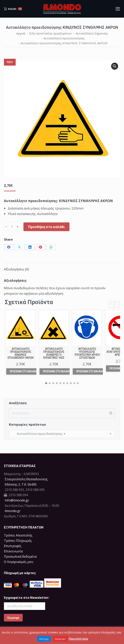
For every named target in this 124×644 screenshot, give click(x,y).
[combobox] (62, 434)
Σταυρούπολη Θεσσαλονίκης (26, 479)
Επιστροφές (13, 546)
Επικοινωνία (13, 551)
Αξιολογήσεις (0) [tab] (16, 269)
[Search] (111, 413)
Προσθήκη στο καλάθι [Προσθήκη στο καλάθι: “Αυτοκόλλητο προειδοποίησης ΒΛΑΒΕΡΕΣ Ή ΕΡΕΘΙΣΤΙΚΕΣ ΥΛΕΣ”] (56, 371)
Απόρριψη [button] (60, 639)
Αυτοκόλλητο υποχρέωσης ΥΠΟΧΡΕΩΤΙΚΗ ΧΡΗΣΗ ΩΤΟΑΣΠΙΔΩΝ (87, 353)
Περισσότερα (78, 639)
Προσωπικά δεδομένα (20, 556)
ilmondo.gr (12, 511)
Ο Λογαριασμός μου (19, 562)
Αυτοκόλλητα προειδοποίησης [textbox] (39, 434)
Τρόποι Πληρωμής (18, 541)
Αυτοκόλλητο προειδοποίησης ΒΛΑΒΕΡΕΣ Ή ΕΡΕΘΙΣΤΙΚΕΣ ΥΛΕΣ (54, 353)
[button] (115, 66)
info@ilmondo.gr (17, 500)
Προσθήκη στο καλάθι (46, 227)
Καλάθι (13, 9)
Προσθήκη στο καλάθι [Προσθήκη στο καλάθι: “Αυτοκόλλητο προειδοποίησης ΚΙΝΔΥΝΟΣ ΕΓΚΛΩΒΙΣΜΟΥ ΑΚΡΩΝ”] (23, 371)
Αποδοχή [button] (44, 639)
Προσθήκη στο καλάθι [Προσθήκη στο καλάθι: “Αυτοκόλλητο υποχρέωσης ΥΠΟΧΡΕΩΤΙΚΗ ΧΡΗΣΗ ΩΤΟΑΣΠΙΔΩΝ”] (89, 371)
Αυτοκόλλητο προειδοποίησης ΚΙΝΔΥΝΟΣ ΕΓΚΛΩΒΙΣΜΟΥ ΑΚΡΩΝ (21, 353)
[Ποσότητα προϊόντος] (12, 227)
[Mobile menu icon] (118, 9)
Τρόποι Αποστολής (18, 535)
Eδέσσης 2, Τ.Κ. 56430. (21, 484)
